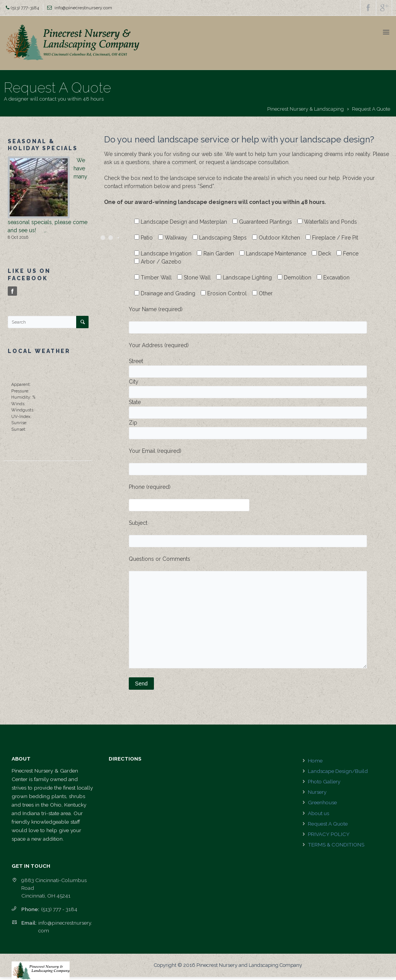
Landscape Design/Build (338, 771)
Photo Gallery (324, 781)
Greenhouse (322, 802)
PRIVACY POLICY (329, 834)
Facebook (13, 291)
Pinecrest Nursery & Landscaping (306, 109)
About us (318, 813)
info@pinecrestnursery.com (83, 8)
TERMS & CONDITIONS (336, 845)
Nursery (317, 792)
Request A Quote (328, 824)
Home (315, 761)
